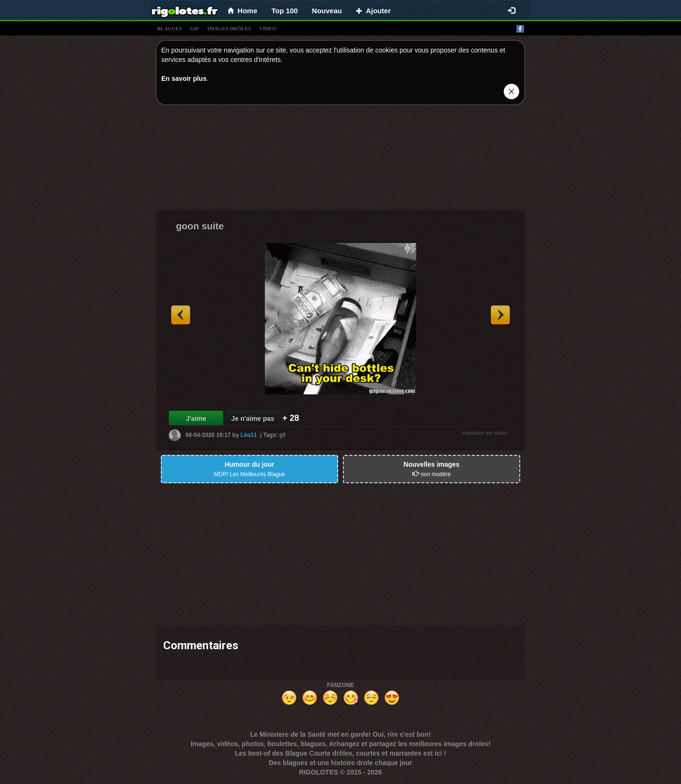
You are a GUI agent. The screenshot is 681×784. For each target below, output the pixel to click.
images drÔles (229, 28)
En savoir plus (184, 78)
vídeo (268, 28)
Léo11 (249, 435)
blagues (170, 28)
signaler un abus (485, 433)
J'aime (196, 418)
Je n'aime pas (253, 418)
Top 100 (285, 11)
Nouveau (327, 11)
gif (195, 28)
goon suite (200, 226)
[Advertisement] (340, 159)
